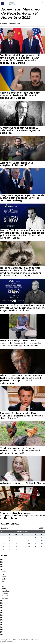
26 (35, 546)
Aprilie (4, 579)
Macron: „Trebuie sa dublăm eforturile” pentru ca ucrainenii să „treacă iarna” (22, 416)
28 (3, 549)
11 (29, 540)
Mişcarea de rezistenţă (22, 4)
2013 (2, 620)
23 (16, 546)
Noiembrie (5, 596)
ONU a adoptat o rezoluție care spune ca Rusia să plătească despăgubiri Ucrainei (20, 95)
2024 (2, 564)
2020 (2, 603)
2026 (2, 560)
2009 (2, 630)
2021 (2, 601)
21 (3, 546)
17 (22, 543)
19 (35, 543)
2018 (2, 608)
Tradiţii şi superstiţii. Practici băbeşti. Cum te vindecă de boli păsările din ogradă (20, 451)
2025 (2, 562)
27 (42, 546)
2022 (2, 569)
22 (10, 546)
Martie (4, 577)
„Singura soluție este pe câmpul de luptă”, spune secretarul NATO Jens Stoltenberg (22, 198)
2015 (2, 615)
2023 (2, 567)
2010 (2, 627)
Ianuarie (4, 572)
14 (3, 543)
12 (35, 540)
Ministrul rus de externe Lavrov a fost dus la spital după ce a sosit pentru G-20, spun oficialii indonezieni (21, 379)
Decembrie (5, 598)
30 (16, 549)
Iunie (3, 584)
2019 (2, 605)
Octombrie (5, 593)
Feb (3, 574)
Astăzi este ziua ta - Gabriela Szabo (22, 483)
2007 (2, 634)
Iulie (3, 586)
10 (22, 540)
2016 (2, 613)
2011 (2, 625)
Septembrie (5, 591)
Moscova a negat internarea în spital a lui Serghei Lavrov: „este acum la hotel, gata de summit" (20, 343)
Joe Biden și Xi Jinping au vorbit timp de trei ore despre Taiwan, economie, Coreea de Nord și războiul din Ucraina (20, 59)
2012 (2, 622)
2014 (2, 618)
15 (10, 543)
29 (10, 549)
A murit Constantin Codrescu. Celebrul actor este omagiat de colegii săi (20, 130)
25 (29, 546)
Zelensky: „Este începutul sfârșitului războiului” (16, 164)
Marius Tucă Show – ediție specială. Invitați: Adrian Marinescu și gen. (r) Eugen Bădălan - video (22, 308)
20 (42, 543)
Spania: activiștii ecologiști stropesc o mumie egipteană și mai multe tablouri (22, 516)
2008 (2, 632)
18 (29, 543)
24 (22, 546)
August (4, 589)
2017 (2, 610)
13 (42, 540)
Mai (3, 581)
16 (16, 543)
